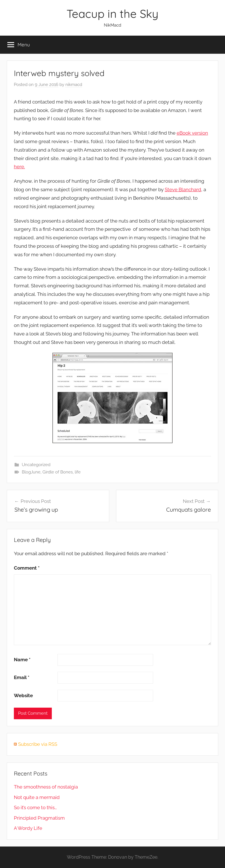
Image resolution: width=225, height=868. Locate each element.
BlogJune (31, 472)
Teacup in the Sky (112, 14)
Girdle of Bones (58, 472)
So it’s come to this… (35, 807)
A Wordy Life (28, 828)
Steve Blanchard (183, 189)
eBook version (192, 133)
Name (22, 660)
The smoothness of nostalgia (46, 787)
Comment (27, 568)
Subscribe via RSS (38, 744)
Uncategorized (36, 465)
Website (23, 695)
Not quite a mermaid (37, 797)
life (78, 472)
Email (22, 677)
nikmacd (74, 85)
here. (19, 167)
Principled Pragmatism (39, 818)
